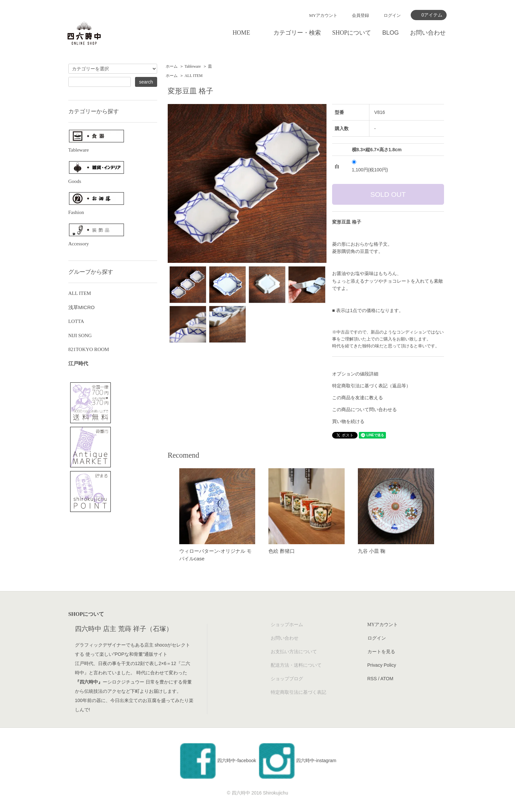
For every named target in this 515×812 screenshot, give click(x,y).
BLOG (391, 33)
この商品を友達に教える (358, 398)
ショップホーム (287, 624)
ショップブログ (287, 679)
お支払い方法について (294, 652)
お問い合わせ (428, 33)
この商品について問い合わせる (364, 409)
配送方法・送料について (296, 665)
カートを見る (381, 652)
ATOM (387, 679)
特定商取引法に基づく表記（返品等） (371, 386)
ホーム (172, 66)
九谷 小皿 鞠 (372, 551)
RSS (372, 679)
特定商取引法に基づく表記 (298, 692)
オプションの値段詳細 (355, 374)
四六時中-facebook (217, 760)
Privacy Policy (382, 665)
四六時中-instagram (297, 760)
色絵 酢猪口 (281, 551)
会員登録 (360, 15)
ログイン (392, 15)
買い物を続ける (348, 421)
